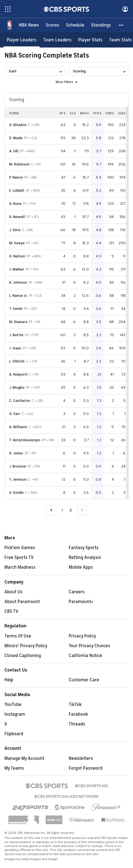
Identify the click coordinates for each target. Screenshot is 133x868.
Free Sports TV (19, 558)
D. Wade (16, 138)
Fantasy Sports (84, 548)
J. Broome (18, 466)
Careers (77, 592)
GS (73, 113)
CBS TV (11, 611)
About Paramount (22, 602)
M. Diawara (18, 322)
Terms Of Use (18, 636)
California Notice (85, 656)
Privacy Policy (82, 636)
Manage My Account (24, 758)
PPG (97, 113)
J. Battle (16, 335)
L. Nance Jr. (18, 296)
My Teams (14, 768)
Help (9, 680)
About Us (13, 592)
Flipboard (14, 734)
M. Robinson (19, 164)
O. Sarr (15, 414)
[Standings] (101, 25)
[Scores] (52, 25)
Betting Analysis (85, 558)
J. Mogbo (17, 387)
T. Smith (16, 309)
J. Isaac (15, 348)
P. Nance (16, 177)
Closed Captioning (23, 656)
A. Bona (15, 204)
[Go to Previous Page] (51, 510)
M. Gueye (17, 243)
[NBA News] (29, 25)
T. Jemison (18, 479)
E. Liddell (17, 190)
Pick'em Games (20, 548)
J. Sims (15, 230)
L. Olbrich (17, 361)
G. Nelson (17, 256)
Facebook (78, 714)
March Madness (20, 567)
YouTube (13, 705)
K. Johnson (18, 282)
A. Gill (14, 151)
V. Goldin (16, 493)
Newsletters (81, 758)
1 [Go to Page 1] (62, 510)
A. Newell (17, 217)
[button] (121, 25)
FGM (110, 113)
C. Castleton (20, 401)
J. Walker (17, 269)
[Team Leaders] (57, 40)
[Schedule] (75, 25)
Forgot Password (86, 768)
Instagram (15, 714)
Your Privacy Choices (89, 646)
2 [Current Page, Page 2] (71, 510)
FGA (122, 113)
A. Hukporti (18, 374)
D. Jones (16, 453)
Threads (77, 724)
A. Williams (18, 427)
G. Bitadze (18, 125)
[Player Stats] (90, 40)
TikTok (75, 705)
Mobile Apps (81, 567)
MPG (84, 113)
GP (62, 113)
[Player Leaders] (22, 40)
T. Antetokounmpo (25, 440)
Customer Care (84, 680)
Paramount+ (81, 602)
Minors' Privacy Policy (26, 646)
